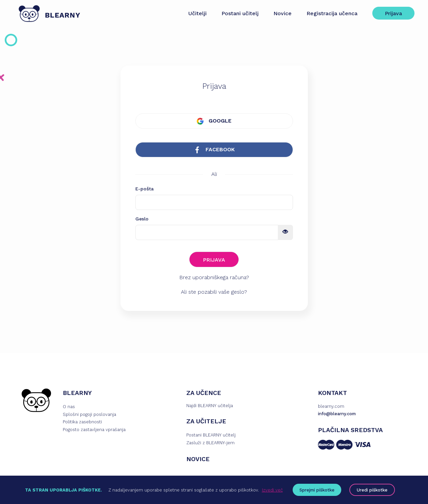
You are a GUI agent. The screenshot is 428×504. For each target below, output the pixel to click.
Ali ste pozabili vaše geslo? (214, 292)
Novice (283, 13)
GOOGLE (214, 121)
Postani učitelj (240, 13)
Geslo (142, 219)
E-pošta (144, 189)
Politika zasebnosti (82, 422)
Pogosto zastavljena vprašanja (94, 430)
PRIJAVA (214, 260)
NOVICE (198, 459)
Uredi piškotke (372, 490)
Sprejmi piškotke (317, 490)
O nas (69, 407)
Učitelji (197, 13)
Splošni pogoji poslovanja (89, 414)
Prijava (393, 13)
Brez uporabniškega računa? (214, 277)
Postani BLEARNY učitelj (211, 435)
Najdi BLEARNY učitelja (210, 406)
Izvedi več (272, 490)
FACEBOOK (214, 150)
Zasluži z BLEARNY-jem (210, 443)
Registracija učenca (332, 13)
